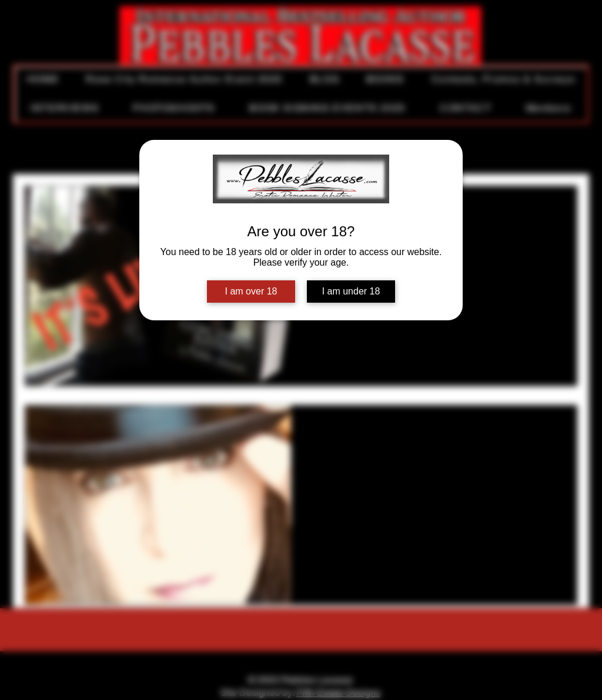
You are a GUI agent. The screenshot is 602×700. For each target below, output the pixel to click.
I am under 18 (351, 291)
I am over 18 (251, 291)
